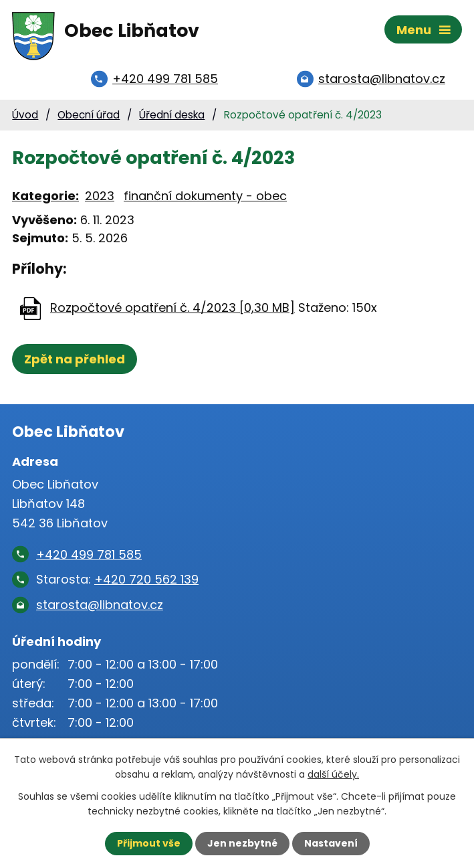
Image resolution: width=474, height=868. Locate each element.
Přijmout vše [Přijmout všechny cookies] (149, 843)
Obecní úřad (89, 115)
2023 (100, 196)
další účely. (333, 774)
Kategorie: (45, 196)
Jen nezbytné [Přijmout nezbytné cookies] (242, 843)
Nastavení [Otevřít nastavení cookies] (331, 843)
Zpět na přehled (75, 359)
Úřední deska (172, 115)
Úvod (25, 115)
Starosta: (117, 579)
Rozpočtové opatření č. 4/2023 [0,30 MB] (172, 308)
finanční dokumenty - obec (205, 196)
